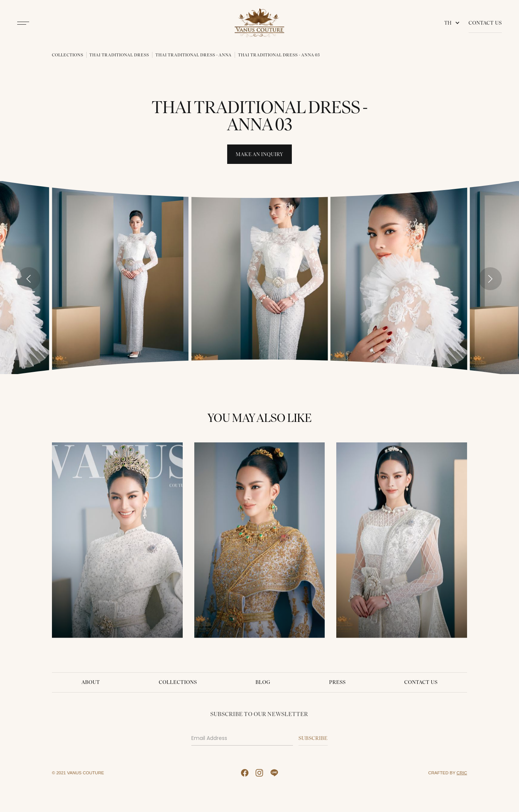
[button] (454, 23)
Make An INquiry (259, 154)
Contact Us (485, 23)
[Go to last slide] (29, 279)
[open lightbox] (120, 278)
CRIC (462, 773)
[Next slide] (490, 279)
